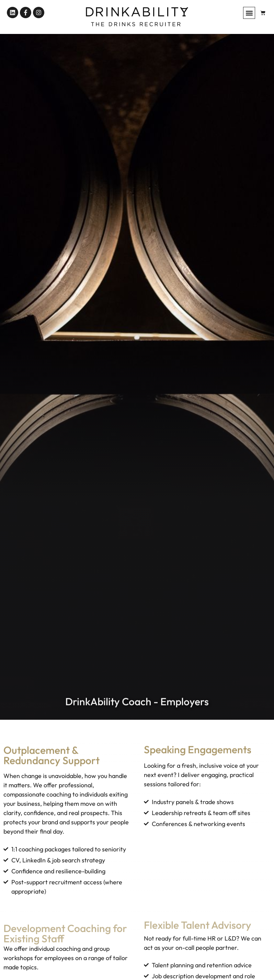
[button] (249, 13)
